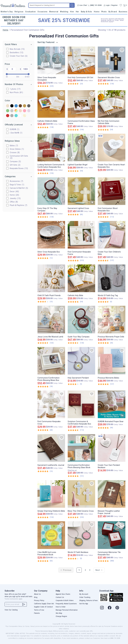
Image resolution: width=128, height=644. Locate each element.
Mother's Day (7, 12)
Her (77, 12)
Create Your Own (19, 56)
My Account (84, 594)
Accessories (16, 181)
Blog (36, 597)
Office (14, 202)
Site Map (59, 613)
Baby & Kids (86, 12)
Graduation (30, 12)
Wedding (64, 12)
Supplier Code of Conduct (43, 607)
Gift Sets (15, 165)
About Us (37, 594)
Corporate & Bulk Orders (65, 600)
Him (72, 12)
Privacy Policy (39, 600)
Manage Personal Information (67, 610)
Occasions (42, 12)
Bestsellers (16, 52)
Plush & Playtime (18, 205)
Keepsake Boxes (19, 168)
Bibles (14, 146)
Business (123, 12)
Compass (15, 161)
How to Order (61, 607)
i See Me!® (16, 133)
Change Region (61, 616)
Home (97, 12)
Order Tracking (85, 597)
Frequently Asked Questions (66, 604)
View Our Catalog (11, 610)
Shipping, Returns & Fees (88, 600)
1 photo (15, 89)
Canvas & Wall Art (19, 188)
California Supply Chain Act (44, 604)
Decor (14, 191)
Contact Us (60, 597)
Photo (104, 12)
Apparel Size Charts (63, 594)
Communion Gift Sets (19, 157)
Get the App (84, 604)
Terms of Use (39, 610)
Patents (37, 613)
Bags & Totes (17, 185)
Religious (19, 12)
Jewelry (15, 198)
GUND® (15, 129)
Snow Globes (17, 149)
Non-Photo (16, 92)
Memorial (54, 12)
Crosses (15, 152)
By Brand (113, 12)
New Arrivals (17, 49)
